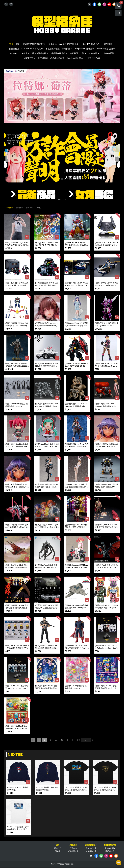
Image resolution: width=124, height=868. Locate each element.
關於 (58, 845)
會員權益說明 (110, 845)
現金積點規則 (110, 848)
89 (62, 740)
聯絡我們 (58, 848)
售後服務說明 (91, 851)
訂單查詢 (73, 848)
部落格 (58, 851)
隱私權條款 (110, 851)
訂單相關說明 (73, 851)
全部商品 (73, 845)
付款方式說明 (91, 845)
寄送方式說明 (91, 848)
